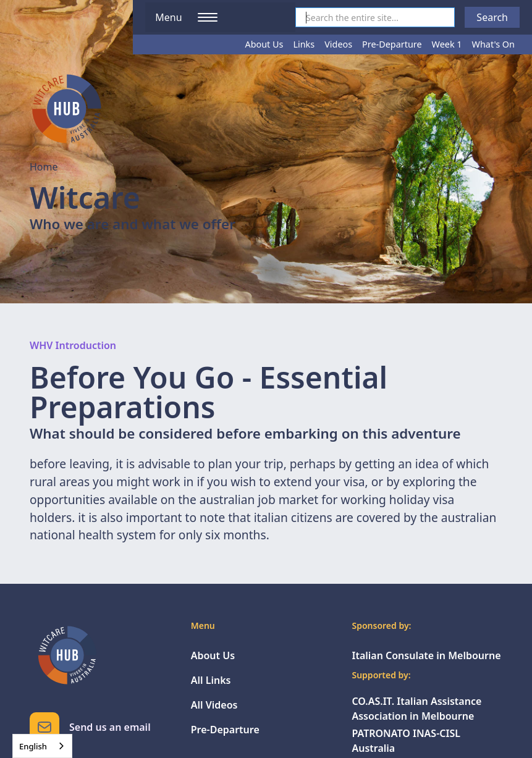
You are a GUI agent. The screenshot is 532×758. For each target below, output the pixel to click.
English (33, 746)
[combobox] (42, 746)
